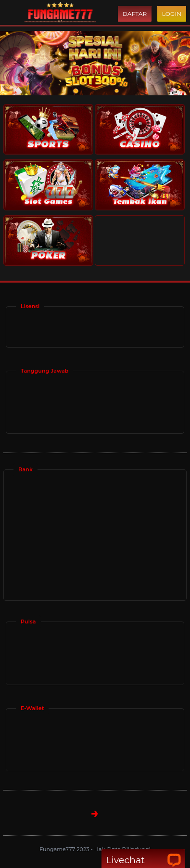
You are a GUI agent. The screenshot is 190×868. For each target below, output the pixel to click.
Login (172, 14)
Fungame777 (58, 849)
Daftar (135, 14)
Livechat (143, 860)
